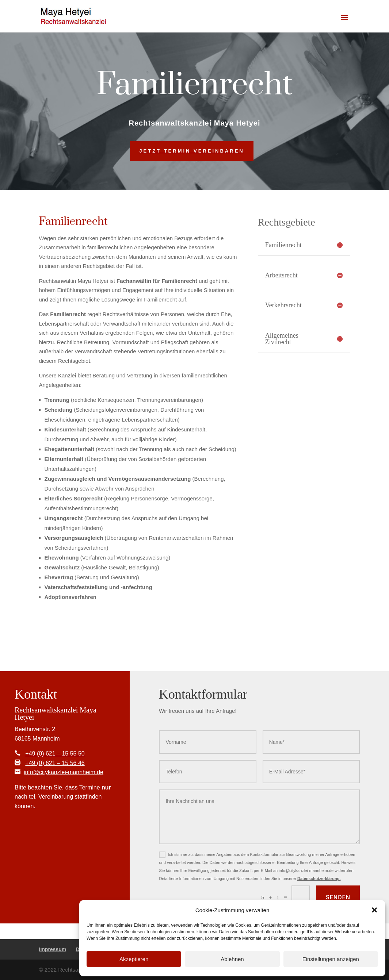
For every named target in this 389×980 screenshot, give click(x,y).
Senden (338, 897)
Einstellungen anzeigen (331, 959)
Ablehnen (232, 959)
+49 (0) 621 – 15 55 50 (55, 754)
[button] (374, 910)
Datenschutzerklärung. (319, 879)
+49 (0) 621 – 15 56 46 (55, 763)
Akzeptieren (134, 959)
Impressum (53, 949)
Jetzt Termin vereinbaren (192, 151)
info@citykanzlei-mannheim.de (64, 772)
